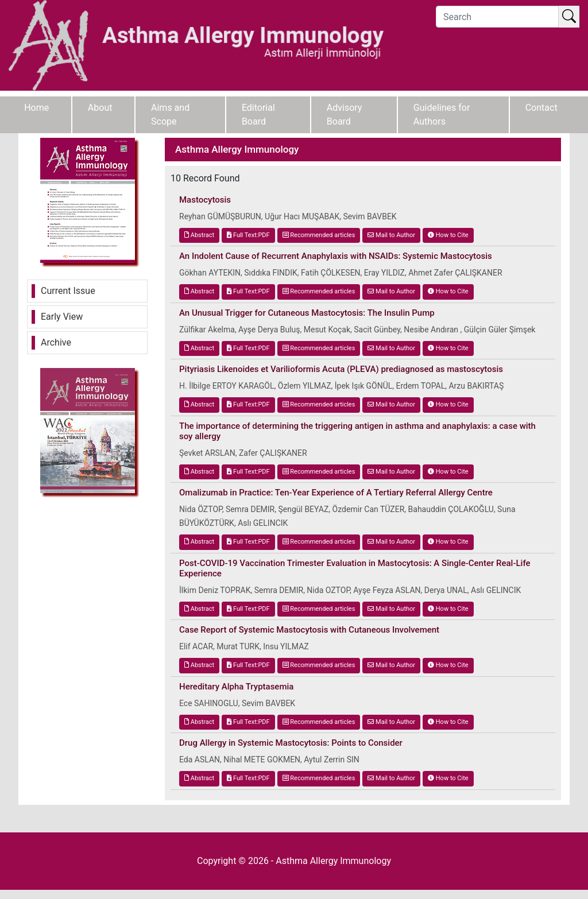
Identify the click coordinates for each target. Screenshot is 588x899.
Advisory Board (345, 115)
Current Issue (68, 291)
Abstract (199, 235)
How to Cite (448, 235)
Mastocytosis (205, 200)
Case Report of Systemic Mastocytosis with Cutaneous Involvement (309, 630)
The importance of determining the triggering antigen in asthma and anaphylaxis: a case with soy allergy (357, 431)
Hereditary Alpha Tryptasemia (236, 687)
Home (36, 108)
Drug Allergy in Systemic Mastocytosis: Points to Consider (291, 743)
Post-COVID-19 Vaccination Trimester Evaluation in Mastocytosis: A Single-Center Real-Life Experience (355, 568)
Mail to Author (391, 235)
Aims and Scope (170, 115)
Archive (56, 342)
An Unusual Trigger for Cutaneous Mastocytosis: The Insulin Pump (307, 313)
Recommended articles (319, 235)
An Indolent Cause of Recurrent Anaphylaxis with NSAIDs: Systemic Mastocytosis (336, 256)
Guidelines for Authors (442, 115)
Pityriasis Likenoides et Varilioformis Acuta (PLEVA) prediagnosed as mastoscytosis (341, 369)
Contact (541, 108)
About (100, 108)
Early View (62, 317)
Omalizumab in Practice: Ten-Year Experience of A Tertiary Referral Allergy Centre (336, 493)
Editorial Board (258, 115)
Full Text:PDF (248, 235)
